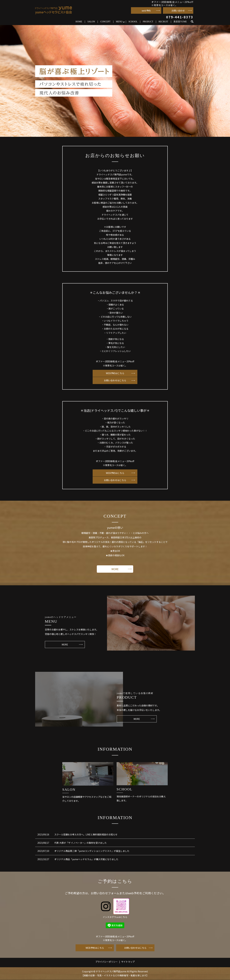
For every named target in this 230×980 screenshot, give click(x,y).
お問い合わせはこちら (115, 381)
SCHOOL (133, 22)
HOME (79, 22)
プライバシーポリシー (107, 962)
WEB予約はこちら (115, 373)
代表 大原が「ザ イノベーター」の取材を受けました (80, 843)
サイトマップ (128, 962)
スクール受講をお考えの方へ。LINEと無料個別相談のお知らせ (86, 835)
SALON (91, 22)
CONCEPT (105, 22)
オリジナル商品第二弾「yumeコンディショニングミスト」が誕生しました (92, 851)
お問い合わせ (178, 11)
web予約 (146, 11)
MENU (119, 22)
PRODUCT (148, 22)
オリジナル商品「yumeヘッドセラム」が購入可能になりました (86, 859)
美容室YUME (180, 22)
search (194, 22)
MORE (115, 569)
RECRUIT (163, 22)
